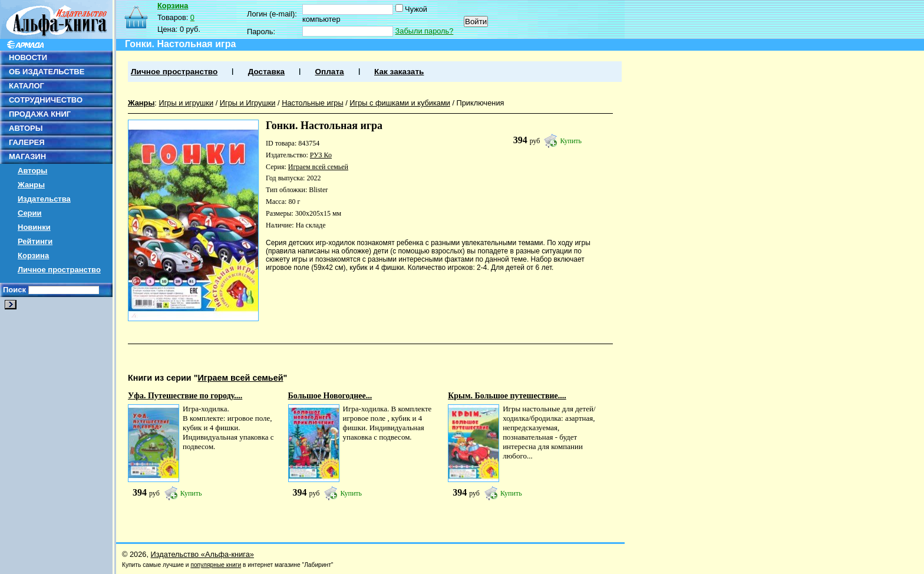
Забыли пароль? (425, 31)
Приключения (481, 103)
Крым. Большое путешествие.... (507, 396)
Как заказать (399, 72)
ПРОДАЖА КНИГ (40, 114)
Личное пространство (59, 270)
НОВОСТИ (28, 57)
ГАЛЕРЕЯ (27, 142)
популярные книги (216, 565)
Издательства (44, 199)
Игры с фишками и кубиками (400, 103)
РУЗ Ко (321, 155)
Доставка (266, 72)
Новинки (34, 227)
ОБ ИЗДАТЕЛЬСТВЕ (47, 72)
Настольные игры (313, 103)
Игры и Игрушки (248, 103)
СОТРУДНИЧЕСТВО (46, 100)
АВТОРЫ (26, 128)
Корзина (33, 255)
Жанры (31, 185)
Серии (30, 213)
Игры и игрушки (186, 103)
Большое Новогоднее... (330, 396)
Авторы (32, 171)
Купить (571, 141)
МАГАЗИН (27, 156)
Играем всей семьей (318, 167)
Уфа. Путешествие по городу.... (185, 396)
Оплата (329, 72)
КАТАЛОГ (27, 86)
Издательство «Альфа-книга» (202, 554)
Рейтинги (35, 241)
